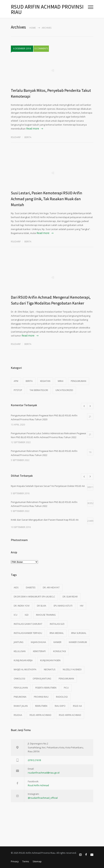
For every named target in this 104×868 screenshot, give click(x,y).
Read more (33, 129)
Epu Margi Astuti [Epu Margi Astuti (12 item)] (63, 606)
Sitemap (37, 861)
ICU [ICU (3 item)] (16, 615)
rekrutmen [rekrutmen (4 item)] (41, 706)
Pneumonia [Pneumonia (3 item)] (20, 697)
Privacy (15, 861)
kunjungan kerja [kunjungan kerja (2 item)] (23, 660)
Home (33, 28)
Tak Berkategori (39, 390)
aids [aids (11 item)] (16, 588)
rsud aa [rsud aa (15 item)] (77, 706)
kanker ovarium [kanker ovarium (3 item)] (78, 642)
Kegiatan (45, 381)
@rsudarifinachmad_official (43, 798)
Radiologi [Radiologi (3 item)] (62, 697)
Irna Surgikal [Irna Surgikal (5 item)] (79, 633)
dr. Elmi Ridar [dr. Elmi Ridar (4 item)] (70, 597)
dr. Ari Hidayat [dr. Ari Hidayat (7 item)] (51, 588)
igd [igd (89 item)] (27, 615)
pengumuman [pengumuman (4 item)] (66, 679)
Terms (26, 861)
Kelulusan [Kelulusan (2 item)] (20, 651)
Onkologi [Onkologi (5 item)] (19, 679)
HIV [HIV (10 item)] (82, 606)
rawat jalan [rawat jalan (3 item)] (21, 706)
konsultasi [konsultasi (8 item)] (59, 651)
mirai (61, 381)
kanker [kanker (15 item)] (57, 642)
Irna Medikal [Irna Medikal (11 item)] (57, 633)
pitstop (18, 390)
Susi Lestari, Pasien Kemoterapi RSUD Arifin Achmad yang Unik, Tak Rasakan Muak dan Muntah (47, 199)
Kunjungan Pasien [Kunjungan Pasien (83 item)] (50, 660)
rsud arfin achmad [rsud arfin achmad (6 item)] (40, 715)
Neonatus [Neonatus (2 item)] (50, 669)
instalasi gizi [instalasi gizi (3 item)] (57, 624)
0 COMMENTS (41, 48)
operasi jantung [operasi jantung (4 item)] (42, 679)
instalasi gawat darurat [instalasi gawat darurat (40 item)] (28, 624)
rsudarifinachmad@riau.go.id (44, 773)
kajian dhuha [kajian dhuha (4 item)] (38, 642)
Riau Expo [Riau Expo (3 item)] (60, 706)
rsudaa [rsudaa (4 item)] (18, 715)
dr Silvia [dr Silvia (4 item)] (42, 606)
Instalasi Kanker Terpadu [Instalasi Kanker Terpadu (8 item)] (28, 633)
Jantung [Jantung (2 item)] (19, 642)
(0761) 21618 (34, 760)
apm (16, 381)
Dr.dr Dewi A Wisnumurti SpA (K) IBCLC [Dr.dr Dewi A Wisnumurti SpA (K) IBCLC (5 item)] (34, 597)
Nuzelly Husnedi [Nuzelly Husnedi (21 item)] (72, 669)
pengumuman (78, 381)
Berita (28, 137)
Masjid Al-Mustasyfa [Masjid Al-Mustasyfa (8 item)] (25, 669)
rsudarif (16, 137)
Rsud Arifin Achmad (38, 785)
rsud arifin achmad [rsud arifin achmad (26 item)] (70, 715)
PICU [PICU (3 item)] (66, 688)
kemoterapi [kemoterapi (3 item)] (39, 651)
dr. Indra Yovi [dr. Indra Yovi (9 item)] (22, 606)
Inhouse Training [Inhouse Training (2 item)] (46, 615)
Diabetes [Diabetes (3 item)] (31, 588)
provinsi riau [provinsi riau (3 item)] (41, 697)
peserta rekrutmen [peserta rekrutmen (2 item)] (46, 688)
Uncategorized (64, 390)
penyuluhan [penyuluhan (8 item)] (21, 688)
